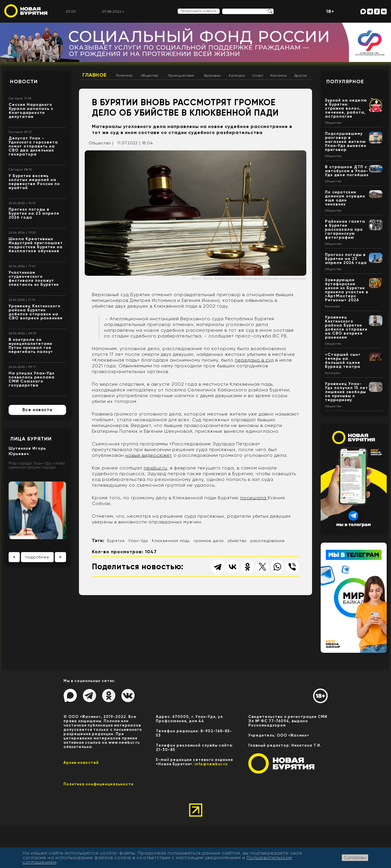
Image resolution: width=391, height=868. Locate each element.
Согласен (355, 858)
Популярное (345, 81)
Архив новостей (81, 763)
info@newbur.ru (211, 764)
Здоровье (212, 75)
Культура (237, 75)
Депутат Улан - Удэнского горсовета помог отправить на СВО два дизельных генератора (33, 146)
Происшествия (181, 75)
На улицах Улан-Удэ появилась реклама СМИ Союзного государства (32, 379)
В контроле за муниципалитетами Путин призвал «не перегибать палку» (31, 346)
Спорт (258, 75)
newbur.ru (155, 468)
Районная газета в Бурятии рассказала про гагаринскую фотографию (345, 229)
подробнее (37, 557)
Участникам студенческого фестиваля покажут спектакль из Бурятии (34, 278)
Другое (301, 75)
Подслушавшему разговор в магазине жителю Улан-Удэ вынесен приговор (346, 142)
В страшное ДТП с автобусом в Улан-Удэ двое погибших (347, 171)
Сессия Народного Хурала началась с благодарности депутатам (31, 111)
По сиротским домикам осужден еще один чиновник (345, 198)
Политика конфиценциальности (98, 784)
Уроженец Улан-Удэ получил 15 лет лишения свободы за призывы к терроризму (347, 392)
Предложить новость (199, 11)
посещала (254, 498)
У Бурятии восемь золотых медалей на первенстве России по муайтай (34, 182)
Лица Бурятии (31, 439)
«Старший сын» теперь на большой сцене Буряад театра (343, 361)
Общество (150, 75)
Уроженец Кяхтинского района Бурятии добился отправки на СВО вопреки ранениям (36, 312)
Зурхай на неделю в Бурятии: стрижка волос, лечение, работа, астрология (346, 108)
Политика (124, 75)
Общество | (101, 143)
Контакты (278, 75)
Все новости (37, 410)
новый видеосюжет (149, 455)
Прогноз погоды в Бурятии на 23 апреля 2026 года (34, 213)
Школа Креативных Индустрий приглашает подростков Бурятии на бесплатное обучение (36, 245)
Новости (24, 81)
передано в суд (254, 360)
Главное (95, 75)
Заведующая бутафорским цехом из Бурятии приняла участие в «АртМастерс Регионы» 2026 (347, 290)
